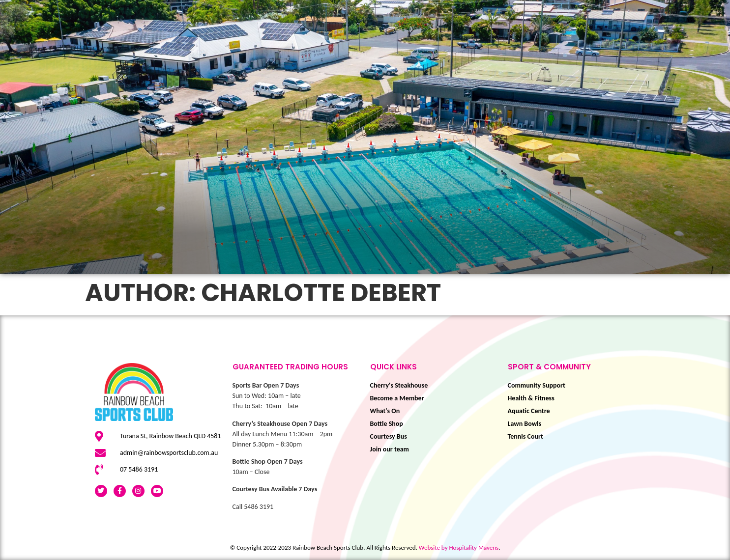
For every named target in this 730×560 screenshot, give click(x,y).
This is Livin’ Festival (285, 53)
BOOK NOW (691, 53)
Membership (619, 53)
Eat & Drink (540, 53)
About (707, 72)
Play (360, 53)
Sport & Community (441, 53)
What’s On (192, 53)
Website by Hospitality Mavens (459, 547)
